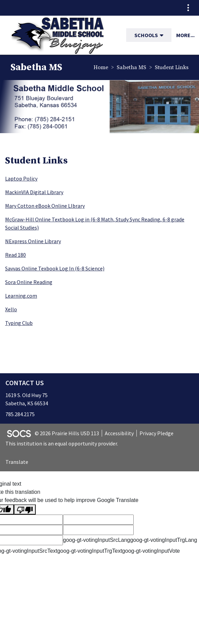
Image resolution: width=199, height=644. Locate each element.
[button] (164, 35)
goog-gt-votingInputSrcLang (96, 540)
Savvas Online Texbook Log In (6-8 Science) (55, 268)
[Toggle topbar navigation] (188, 8)
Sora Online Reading (29, 282)
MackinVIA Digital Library (34, 192)
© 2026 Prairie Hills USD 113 (67, 433)
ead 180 (17, 255)
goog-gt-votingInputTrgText (90, 551)
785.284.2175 (20, 414)
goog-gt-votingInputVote (151, 551)
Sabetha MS (131, 67)
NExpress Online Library (33, 241)
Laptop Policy (21, 178)
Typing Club (19, 323)
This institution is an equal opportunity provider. (62, 443)
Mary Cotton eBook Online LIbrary (45, 206)
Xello (11, 309)
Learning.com (21, 296)
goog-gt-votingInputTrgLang (163, 540)
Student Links (172, 67)
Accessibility (119, 433)
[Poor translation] (25, 510)
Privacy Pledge (156, 433)
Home (101, 67)
